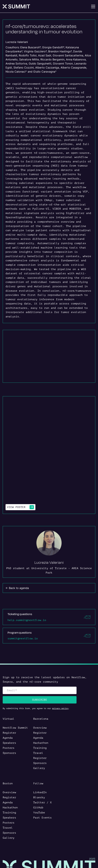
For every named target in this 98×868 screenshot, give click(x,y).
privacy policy (60, 708)
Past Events (42, 818)
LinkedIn (40, 792)
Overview (40, 728)
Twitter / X (42, 803)
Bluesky (39, 797)
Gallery (39, 768)
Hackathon (41, 743)
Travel (38, 753)
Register (9, 733)
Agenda (8, 738)
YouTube (39, 813)
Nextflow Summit (15, 728)
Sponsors (9, 753)
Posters (9, 748)
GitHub (38, 808)
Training (40, 748)
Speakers (9, 743)
